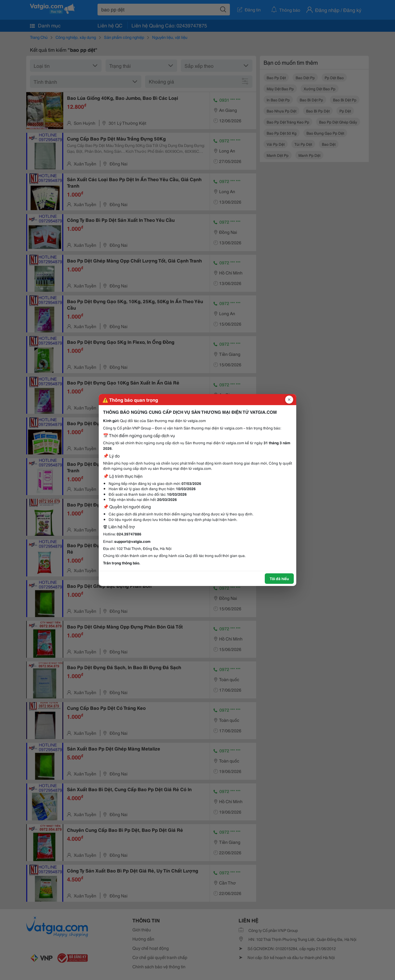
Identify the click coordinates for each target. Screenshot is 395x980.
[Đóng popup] (289, 400)
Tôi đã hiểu (279, 578)
